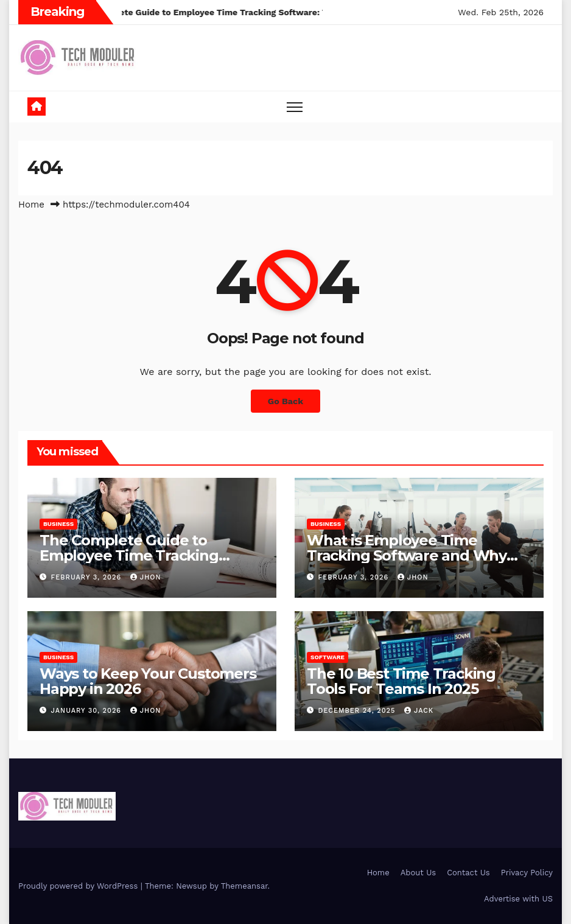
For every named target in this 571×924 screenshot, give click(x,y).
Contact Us (468, 873)
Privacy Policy (527, 873)
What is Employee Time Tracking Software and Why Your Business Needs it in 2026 (415, 555)
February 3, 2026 (88, 577)
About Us (418, 873)
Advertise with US (518, 899)
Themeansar (244, 886)
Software (328, 657)
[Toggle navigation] (295, 107)
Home (31, 205)
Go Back (285, 401)
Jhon (146, 577)
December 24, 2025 (358, 711)
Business (58, 524)
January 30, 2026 (88, 711)
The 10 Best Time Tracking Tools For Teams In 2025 (401, 681)
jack (419, 711)
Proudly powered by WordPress (79, 886)
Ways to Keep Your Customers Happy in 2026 (148, 681)
